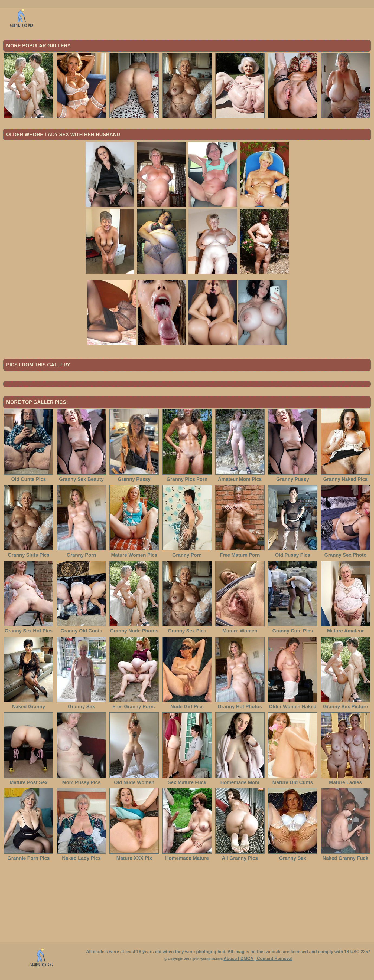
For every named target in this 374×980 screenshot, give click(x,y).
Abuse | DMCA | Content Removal (258, 958)
